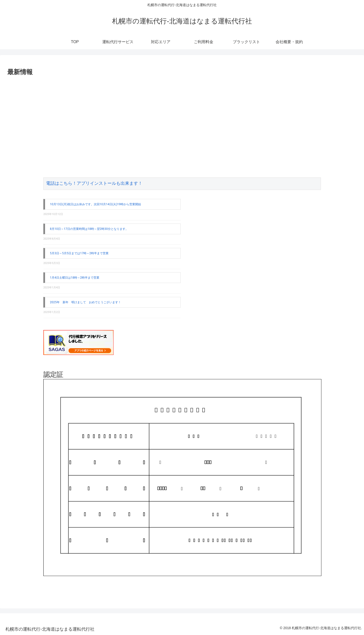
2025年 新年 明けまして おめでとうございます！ (85, 302)
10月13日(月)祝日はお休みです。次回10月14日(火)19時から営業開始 (95, 204)
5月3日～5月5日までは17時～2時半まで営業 (79, 253)
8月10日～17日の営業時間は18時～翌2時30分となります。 (89, 229)
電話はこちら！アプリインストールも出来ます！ (94, 184)
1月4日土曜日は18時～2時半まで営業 (75, 278)
